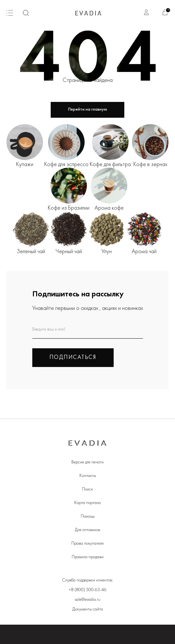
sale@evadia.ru (87, 600)
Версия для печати (87, 462)
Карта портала (87, 503)
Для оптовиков (87, 530)
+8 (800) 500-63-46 (88, 590)
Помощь (88, 516)
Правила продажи (88, 557)
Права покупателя (87, 544)
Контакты (88, 476)
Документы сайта (88, 609)
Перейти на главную (88, 109)
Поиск (87, 489)
